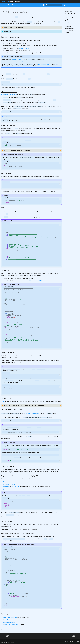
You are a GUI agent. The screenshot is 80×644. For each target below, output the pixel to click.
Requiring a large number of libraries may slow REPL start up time (18, 150)
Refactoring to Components (10, 617)
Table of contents (68, 11)
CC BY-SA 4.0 (15, 641)
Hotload (3, 402)
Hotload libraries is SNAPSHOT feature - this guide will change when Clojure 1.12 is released (24, 405)
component (7, 489)
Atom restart (5, 530)
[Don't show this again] (78, 2)
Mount (11, 530)
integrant (6, 487)
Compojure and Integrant (9, 622)
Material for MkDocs (10, 642)
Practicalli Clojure (5, 2)
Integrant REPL (15, 487)
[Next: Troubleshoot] (73, 636)
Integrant (5, 620)
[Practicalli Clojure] (10, 5)
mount (6, 482)
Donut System (18, 530)
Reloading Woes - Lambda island (11, 627)
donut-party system (9, 484)
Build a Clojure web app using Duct (12, 625)
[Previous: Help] (5, 636)
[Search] (53, 5)
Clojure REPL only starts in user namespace (13, 27)
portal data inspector (24, 48)
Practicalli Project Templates (17, 60)
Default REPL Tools (8, 32)
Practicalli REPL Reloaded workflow (30, 62)
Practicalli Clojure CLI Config (45, 64)
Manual (20, 91)
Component (34, 530)
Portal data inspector (43, 281)
